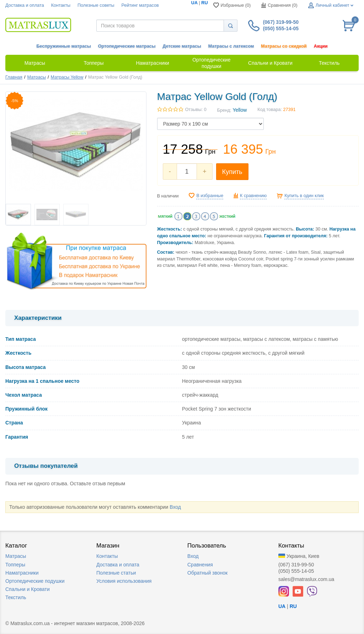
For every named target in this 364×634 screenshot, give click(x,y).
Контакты (61, 5)
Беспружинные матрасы (64, 46)
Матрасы (37, 77)
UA (194, 3)
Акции (321, 46)
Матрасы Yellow (67, 77)
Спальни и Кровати (28, 589)
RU (204, 3)
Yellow (240, 110)
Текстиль (16, 597)
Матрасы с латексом (231, 46)
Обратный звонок (207, 573)
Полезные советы (96, 5)
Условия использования (124, 581)
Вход (175, 507)
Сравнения (200, 565)
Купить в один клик (304, 196)
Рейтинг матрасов (140, 5)
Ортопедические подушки (35, 581)
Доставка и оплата (25, 5)
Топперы (15, 565)
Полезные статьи (116, 573)
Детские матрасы (182, 46)
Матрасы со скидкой (284, 46)
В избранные (210, 196)
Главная (14, 77)
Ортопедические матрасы (127, 46)
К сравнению (253, 196)
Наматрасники (22, 573)
